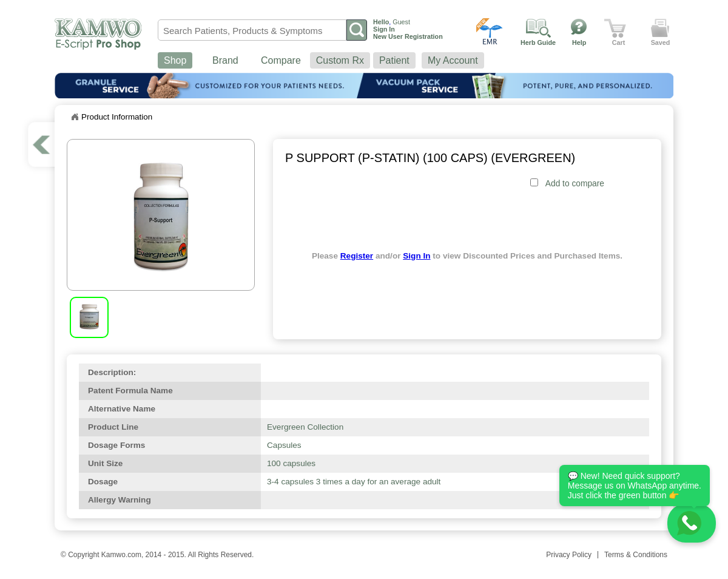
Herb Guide (538, 42)
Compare (281, 60)
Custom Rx (340, 60)
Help (579, 42)
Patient (394, 60)
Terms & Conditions (636, 555)
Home (75, 117)
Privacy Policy (569, 555)
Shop (175, 60)
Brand (225, 60)
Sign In (416, 256)
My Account (453, 60)
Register (357, 256)
